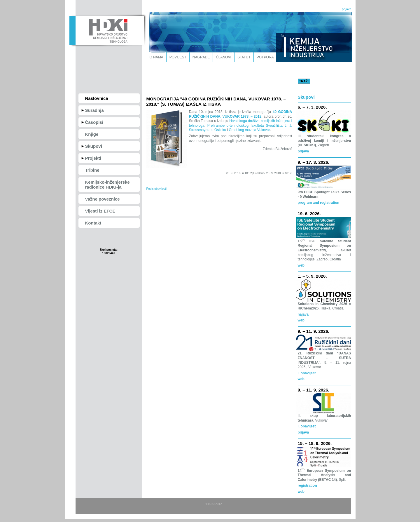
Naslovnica (97, 98)
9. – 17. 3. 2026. (314, 162)
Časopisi (94, 122)
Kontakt (93, 223)
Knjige (92, 134)
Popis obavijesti (156, 189)
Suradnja (94, 110)
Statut (244, 57)
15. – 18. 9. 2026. (315, 443)
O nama (156, 57)
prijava (346, 9)
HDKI (107, 30)
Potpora (265, 57)
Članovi (224, 57)
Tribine (92, 170)
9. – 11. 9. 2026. (314, 331)
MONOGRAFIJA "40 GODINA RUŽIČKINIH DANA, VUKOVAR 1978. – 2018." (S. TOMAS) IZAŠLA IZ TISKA (216, 101)
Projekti (93, 158)
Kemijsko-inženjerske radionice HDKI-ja (107, 185)
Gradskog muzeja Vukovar (249, 130)
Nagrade (201, 57)
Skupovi (94, 146)
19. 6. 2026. (309, 214)
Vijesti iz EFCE (100, 211)
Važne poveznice (103, 199)
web (301, 265)
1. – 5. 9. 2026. (312, 276)
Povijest (178, 57)
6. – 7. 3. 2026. (312, 107)
